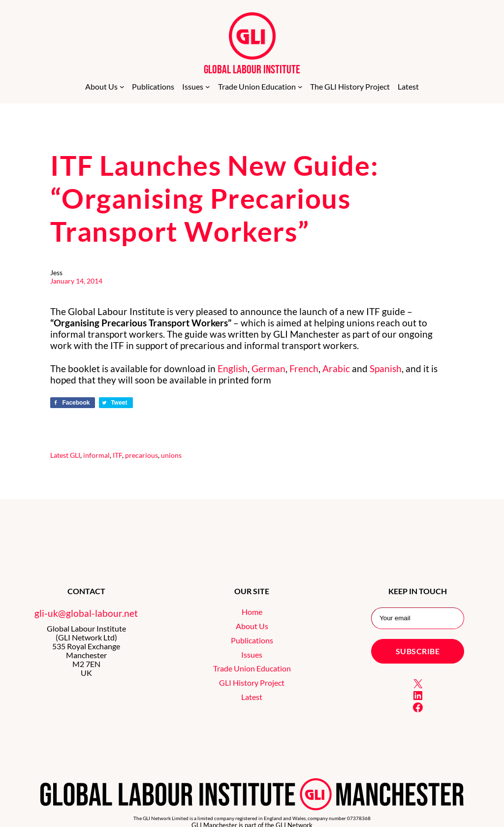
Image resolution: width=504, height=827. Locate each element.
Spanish (386, 368)
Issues (252, 655)
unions (171, 455)
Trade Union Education (252, 668)
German (268, 368)
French (304, 368)
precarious (142, 455)
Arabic (336, 368)
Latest (59, 455)
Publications (252, 640)
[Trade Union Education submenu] (300, 87)
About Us (252, 626)
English (233, 368)
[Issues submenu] (208, 87)
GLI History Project (252, 683)
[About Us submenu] (122, 87)
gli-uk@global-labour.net (86, 613)
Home (252, 612)
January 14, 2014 (76, 281)
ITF (117, 455)
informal (96, 455)
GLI (75, 455)
